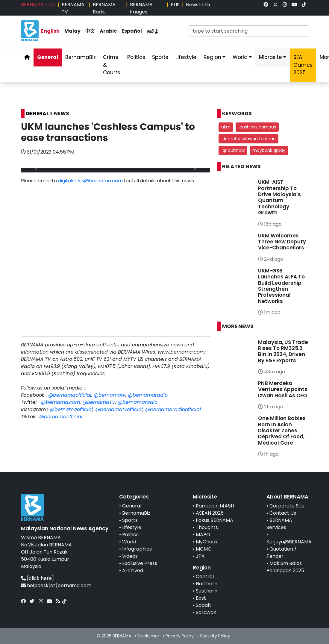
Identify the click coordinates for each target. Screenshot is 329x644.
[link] (266, 5)
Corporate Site (287, 506)
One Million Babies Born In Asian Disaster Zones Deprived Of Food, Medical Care (282, 431)
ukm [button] (226, 127)
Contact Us (283, 513)
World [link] (240, 57)
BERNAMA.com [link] (38, 5)
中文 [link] (90, 31)
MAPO (203, 535)
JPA (200, 556)
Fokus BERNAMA (214, 520)
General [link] (48, 57)
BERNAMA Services (279, 524)
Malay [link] (72, 31)
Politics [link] (136, 57)
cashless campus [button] (257, 127)
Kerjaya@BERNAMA (289, 542)
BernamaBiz (136, 513)
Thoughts (207, 527)
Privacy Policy (180, 636)
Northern (207, 584)
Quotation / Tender (282, 553)
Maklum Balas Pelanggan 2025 (285, 567)
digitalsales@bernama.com (90, 181)
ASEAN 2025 (210, 513)
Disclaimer (148, 636)
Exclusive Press (140, 563)
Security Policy (215, 636)
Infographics (137, 549)
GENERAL (37, 113)
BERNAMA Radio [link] (104, 8)
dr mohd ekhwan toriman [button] (248, 139)
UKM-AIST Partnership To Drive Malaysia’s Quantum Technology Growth (279, 197)
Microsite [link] (270, 57)
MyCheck (207, 542)
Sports (130, 520)
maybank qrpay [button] (269, 150)
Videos (130, 556)
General (132, 506)
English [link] (50, 31)
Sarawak (206, 612)
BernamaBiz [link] (81, 57)
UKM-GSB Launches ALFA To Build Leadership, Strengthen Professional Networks (281, 286)
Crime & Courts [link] (112, 65)
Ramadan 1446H (215, 506)
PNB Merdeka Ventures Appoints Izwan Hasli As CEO (283, 389)
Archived (133, 570)
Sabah (203, 605)
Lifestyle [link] (186, 57)
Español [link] (132, 31)
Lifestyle (132, 527)
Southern (207, 591)
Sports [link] (160, 57)
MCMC (204, 549)
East (201, 598)
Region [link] (212, 57)
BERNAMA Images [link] (141, 8)
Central (205, 576)
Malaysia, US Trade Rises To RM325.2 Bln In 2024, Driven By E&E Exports (283, 351)
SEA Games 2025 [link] (303, 65)
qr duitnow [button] (233, 150)
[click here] (40, 578)
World (129, 542)
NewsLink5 (198, 5)
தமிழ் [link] (153, 31)
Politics (130, 535)
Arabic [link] (108, 31)
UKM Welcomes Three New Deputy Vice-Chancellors (282, 242)
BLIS (175, 5)
